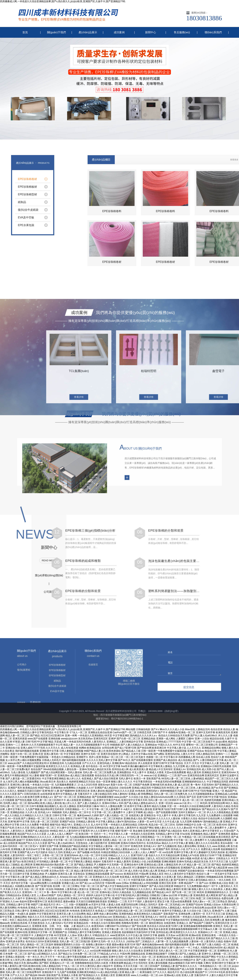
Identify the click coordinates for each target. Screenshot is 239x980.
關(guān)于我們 (57, 32)
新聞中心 (151, 32)
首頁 (25, 32)
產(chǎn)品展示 (88, 32)
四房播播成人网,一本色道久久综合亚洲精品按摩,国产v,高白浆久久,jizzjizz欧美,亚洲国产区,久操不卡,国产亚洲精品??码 (63, 1)
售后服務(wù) (182, 32)
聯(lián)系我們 (213, 32)
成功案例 (119, 32)
